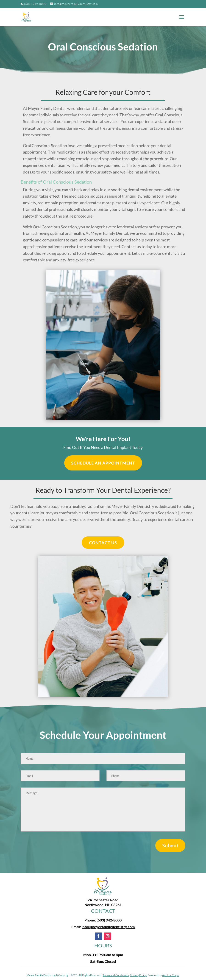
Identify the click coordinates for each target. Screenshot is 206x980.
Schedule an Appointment (103, 463)
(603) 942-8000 (35, 4)
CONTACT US (103, 543)
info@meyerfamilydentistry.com (108, 927)
